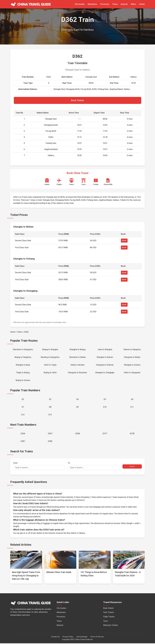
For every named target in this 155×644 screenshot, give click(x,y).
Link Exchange (82, 637)
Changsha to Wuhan (132, 357)
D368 (77, 434)
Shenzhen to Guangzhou (23, 350)
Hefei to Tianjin (50, 365)
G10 (105, 407)
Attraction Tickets (111, 626)
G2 (23, 400)
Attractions (92, 4)
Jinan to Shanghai (105, 350)
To (94, 467)
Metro (133, 4)
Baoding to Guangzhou (50, 357)
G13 (50, 415)
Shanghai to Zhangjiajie (105, 373)
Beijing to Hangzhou (23, 357)
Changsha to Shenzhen (77, 373)
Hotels (142, 4)
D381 (23, 442)
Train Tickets (109, 613)
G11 (132, 407)
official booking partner (56, 508)
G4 (77, 400)
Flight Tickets (109, 617)
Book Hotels (108, 609)
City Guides (80, 4)
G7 (23, 407)
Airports (124, 4)
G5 (105, 400)
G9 (77, 407)
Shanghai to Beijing (77, 350)
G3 (50, 400)
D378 (132, 434)
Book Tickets (77, 100)
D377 (105, 434)
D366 (23, 434)
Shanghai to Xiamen (105, 357)
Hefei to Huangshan (132, 373)
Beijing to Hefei (50, 373)
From (39, 467)
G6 (132, 400)
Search (132, 467)
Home (13, 332)
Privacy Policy (68, 637)
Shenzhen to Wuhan (77, 357)
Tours (106, 622)
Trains (115, 4)
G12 (23, 415)
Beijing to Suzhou (23, 381)
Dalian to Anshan (77, 365)
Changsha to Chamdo (105, 365)
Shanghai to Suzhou (132, 365)
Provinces (105, 4)
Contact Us (55, 637)
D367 (50, 434)
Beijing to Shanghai (50, 350)
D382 (50, 442)
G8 (50, 407)
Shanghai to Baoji (23, 365)
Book (124, 241)
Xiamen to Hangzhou (132, 350)
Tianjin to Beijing (23, 373)
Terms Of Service (97, 637)
